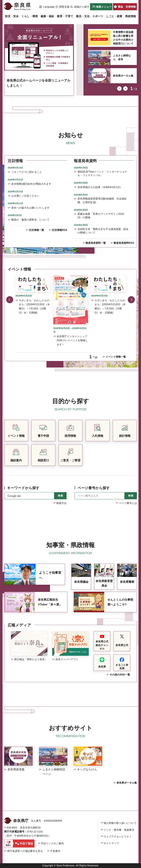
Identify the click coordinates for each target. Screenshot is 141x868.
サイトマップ (111, 843)
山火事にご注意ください (25, 196)
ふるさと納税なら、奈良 (122, 57)
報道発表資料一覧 (96, 243)
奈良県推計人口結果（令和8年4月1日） (100, 187)
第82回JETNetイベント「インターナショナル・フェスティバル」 (102, 173)
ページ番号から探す (94, 488)
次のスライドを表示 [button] (125, 89)
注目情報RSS (59, 230)
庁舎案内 (55, 851)
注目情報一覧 (36, 230)
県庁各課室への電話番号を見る (25, 851)
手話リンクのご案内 (52, 843)
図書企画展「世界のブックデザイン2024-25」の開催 (101, 216)
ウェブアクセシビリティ (118, 837)
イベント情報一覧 (116, 357)
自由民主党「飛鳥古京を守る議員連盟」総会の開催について (103, 231)
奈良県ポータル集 (123, 76)
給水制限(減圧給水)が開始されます (31, 184)
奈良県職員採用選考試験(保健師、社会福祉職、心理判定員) (102, 200)
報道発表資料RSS (124, 243)
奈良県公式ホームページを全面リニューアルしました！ (39, 83)
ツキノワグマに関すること (27, 172)
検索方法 (61, 503)
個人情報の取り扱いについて (120, 823)
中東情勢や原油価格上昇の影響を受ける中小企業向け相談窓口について (123, 38)
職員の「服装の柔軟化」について (30, 220)
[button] (47, 7)
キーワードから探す (23, 488)
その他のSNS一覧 (120, 675)
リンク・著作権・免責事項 (119, 830)
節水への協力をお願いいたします (30, 208)
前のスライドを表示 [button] (119, 89)
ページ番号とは (128, 503)
